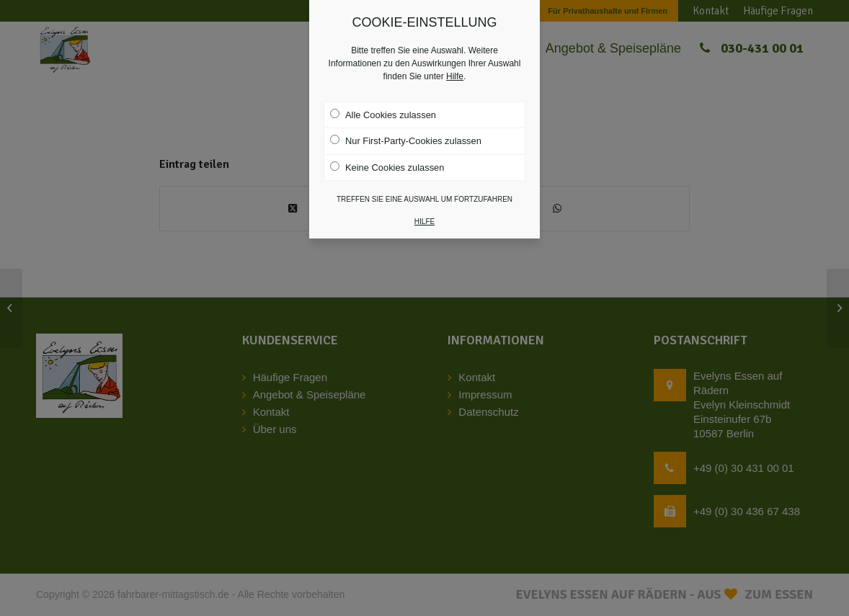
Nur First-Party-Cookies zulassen (406, 125)
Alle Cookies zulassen (383, 99)
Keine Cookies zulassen (387, 151)
